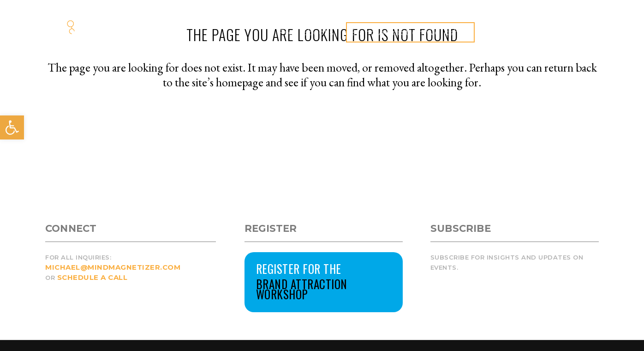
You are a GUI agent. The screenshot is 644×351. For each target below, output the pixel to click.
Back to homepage (322, 122)
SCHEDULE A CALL (92, 277)
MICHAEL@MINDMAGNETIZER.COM (113, 267)
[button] (12, 127)
